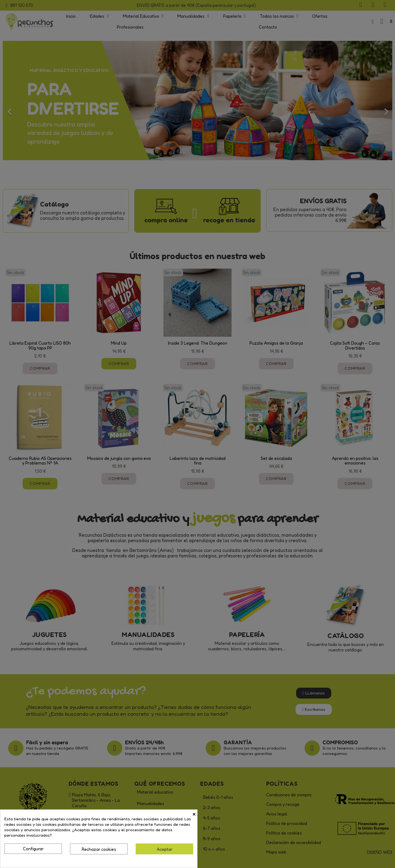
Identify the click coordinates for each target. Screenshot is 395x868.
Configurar (33, 849)
